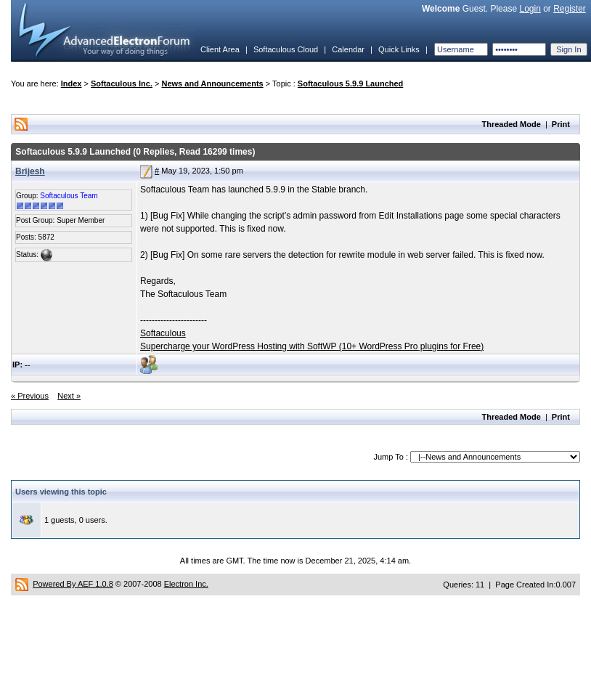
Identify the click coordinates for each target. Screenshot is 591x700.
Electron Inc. (186, 584)
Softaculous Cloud (286, 49)
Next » (69, 396)
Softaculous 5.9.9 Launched (350, 84)
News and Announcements (213, 84)
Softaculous (163, 333)
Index (72, 84)
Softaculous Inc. (122, 84)
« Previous (30, 396)
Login (530, 9)
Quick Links (399, 49)
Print (561, 124)
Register (570, 9)
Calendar (348, 49)
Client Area (220, 49)
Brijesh (30, 171)
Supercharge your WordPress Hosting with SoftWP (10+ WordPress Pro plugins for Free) (312, 346)
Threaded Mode (511, 124)
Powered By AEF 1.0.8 (73, 584)
